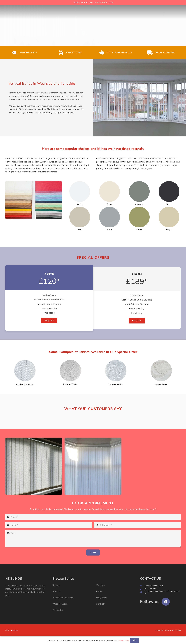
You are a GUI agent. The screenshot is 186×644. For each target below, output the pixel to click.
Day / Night (102, 598)
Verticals (100, 585)
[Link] (28, 12)
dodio (179, 630)
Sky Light (101, 604)
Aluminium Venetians (63, 598)
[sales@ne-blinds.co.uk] (142, 585)
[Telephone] (137, 525)
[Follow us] (150, 602)
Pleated (56, 592)
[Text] (93, 539)
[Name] (93, 517)
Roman (100, 592)
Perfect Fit (58, 610)
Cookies (168, 630)
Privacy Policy (160, 630)
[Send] (93, 552)
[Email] (49, 525)
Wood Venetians (60, 604)
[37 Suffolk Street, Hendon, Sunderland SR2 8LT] (142, 592)
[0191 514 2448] (142, 589)
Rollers (56, 585)
